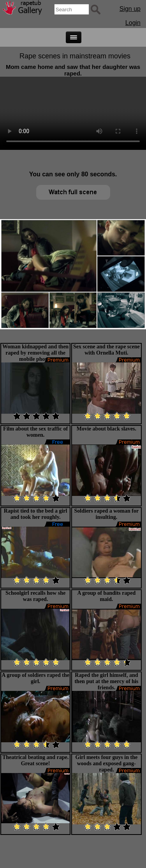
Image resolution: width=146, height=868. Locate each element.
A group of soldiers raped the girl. (35, 678)
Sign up (130, 9)
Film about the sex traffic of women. (35, 432)
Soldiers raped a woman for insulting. (107, 514)
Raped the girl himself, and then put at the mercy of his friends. (106, 681)
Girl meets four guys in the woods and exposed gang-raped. (107, 763)
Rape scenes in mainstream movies (75, 56)
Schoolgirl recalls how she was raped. (35, 596)
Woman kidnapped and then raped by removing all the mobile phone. (35, 353)
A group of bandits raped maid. (106, 596)
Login (133, 23)
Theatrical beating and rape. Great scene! (35, 760)
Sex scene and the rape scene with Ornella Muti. (106, 350)
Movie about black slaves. (106, 429)
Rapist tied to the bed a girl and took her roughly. (36, 514)
